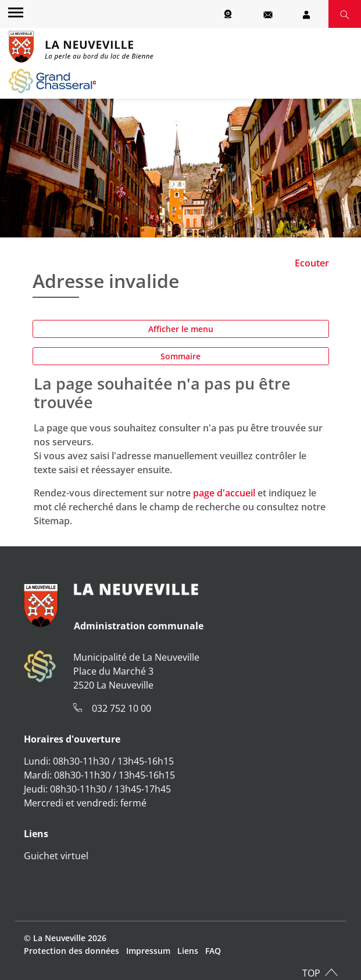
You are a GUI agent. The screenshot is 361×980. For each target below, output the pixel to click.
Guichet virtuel (56, 856)
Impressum (148, 951)
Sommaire (180, 356)
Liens (188, 951)
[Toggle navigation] (14, 12)
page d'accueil (224, 493)
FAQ (213, 951)
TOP (311, 973)
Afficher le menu (181, 329)
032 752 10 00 (121, 708)
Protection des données (72, 951)
